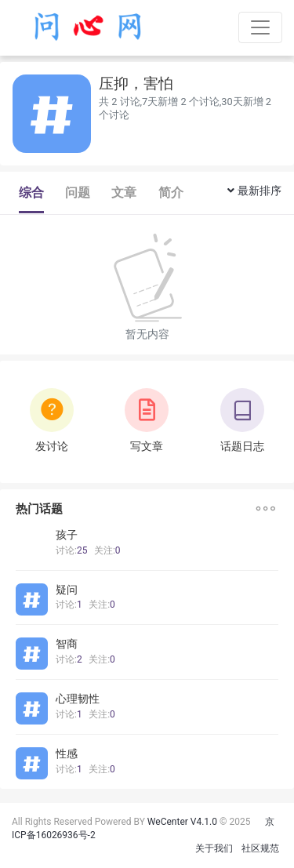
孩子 (67, 535)
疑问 (67, 590)
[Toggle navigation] (260, 27)
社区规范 (260, 848)
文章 (124, 192)
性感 (67, 754)
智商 (67, 644)
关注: (107, 550)
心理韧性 (78, 699)
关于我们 (214, 848)
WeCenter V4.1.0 (182, 822)
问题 (78, 192)
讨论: (71, 550)
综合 (31, 192)
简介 (171, 192)
